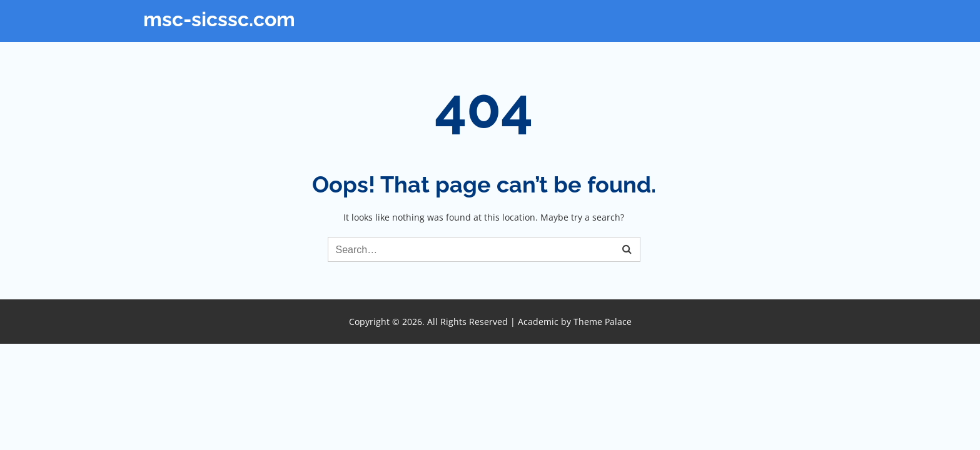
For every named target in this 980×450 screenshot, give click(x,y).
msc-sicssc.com (219, 19)
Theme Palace (603, 322)
